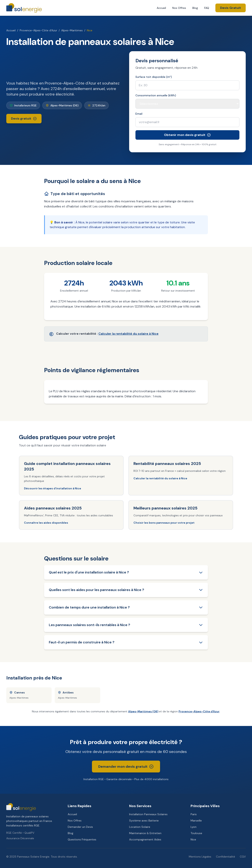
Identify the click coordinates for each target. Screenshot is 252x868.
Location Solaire (140, 827)
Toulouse (196, 833)
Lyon (194, 827)
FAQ (207, 8)
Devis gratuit (24, 118)
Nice (193, 839)
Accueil (161, 8)
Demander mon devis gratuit (126, 767)
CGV (243, 857)
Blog (195, 8)
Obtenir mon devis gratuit (187, 135)
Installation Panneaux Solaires (148, 814)
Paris (194, 814)
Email (139, 114)
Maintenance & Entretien (145, 833)
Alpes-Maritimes (72, 30)
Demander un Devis (80, 827)
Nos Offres (179, 8)
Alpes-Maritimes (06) (143, 711)
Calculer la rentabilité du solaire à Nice (128, 334)
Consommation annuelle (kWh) (156, 95)
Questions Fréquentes (82, 839)
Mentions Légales (200, 857)
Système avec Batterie (144, 821)
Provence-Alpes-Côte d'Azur (38, 30)
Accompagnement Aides (145, 839)
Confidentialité (226, 857)
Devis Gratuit (231, 8)
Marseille (196, 821)
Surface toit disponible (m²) (154, 77)
